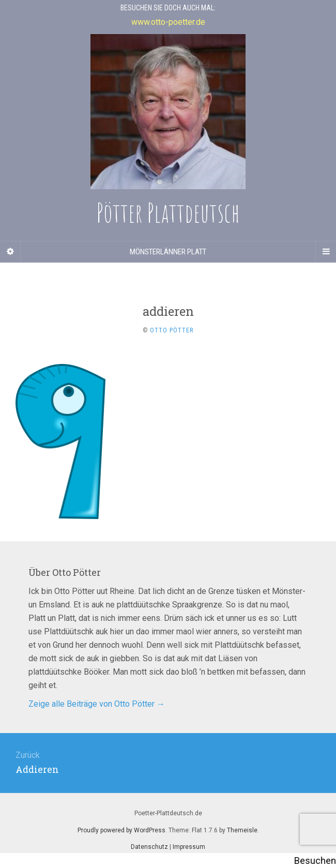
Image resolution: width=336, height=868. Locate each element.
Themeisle (242, 830)
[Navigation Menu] (326, 252)
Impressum (189, 847)
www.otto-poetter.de (168, 22)
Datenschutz (149, 847)
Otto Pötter (172, 330)
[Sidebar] (10, 252)
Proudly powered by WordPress (121, 830)
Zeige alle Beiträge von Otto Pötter (97, 704)
